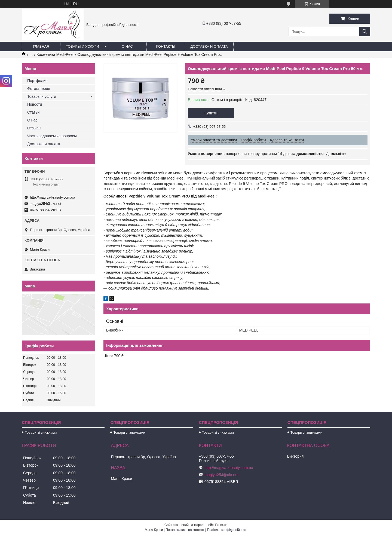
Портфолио (37, 81)
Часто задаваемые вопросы (52, 136)
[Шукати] (365, 31)
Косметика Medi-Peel (55, 54)
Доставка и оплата (209, 46)
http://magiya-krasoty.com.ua (53, 197)
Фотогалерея (39, 89)
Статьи (33, 112)
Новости (35, 104)
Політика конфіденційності (227, 530)
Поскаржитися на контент (185, 530)
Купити (211, 113)
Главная (41, 46)
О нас (127, 46)
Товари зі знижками (41, 432)
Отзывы (34, 128)
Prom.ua (221, 525)
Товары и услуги (82, 46)
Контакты (166, 46)
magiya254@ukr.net (45, 204)
